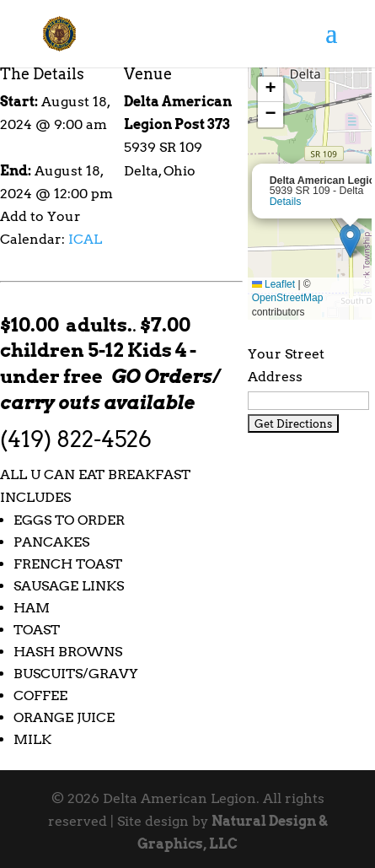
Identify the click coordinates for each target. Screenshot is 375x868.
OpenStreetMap (288, 298)
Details (286, 202)
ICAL (85, 239)
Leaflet (273, 284)
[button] (350, 241)
